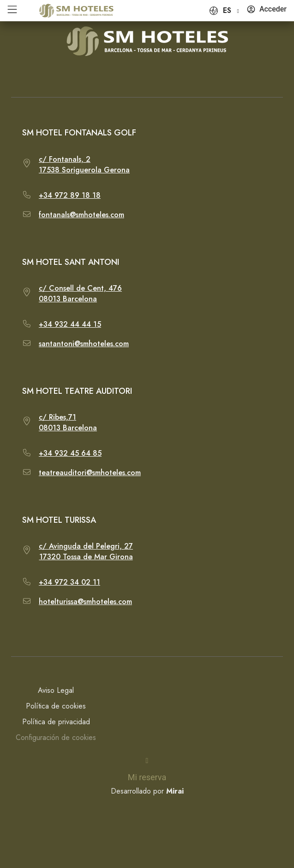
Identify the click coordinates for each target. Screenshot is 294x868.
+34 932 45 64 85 (70, 453)
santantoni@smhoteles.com (84, 344)
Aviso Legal (56, 690)
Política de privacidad (56, 722)
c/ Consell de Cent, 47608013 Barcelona (80, 293)
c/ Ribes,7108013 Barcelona (68, 422)
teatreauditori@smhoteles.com (90, 473)
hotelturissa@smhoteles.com (85, 602)
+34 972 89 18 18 (70, 195)
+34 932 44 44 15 (70, 324)
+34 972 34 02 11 (69, 582)
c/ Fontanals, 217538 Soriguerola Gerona (84, 165)
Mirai (175, 791)
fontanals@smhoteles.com (81, 215)
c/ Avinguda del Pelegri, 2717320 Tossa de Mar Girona (86, 551)
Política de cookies (56, 706)
